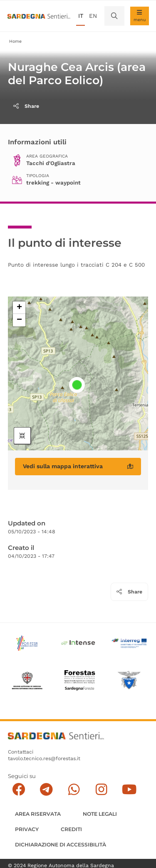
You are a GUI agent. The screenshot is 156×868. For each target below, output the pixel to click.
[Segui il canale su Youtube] (129, 790)
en (93, 16)
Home (15, 41)
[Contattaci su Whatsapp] (74, 790)
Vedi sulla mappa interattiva (78, 466)
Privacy (27, 829)
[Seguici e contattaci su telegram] (46, 790)
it (81, 16)
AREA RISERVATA (38, 814)
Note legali (100, 814)
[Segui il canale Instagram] (101, 790)
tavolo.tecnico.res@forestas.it (44, 759)
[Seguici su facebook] (19, 790)
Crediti (71, 829)
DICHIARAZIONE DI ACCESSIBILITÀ (61, 845)
